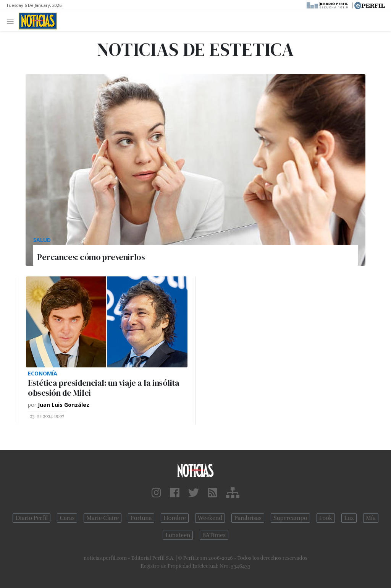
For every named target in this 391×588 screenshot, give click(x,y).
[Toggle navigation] (12, 21)
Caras (67, 518)
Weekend (210, 518)
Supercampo (290, 518)
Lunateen (178, 535)
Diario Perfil (32, 518)
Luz (349, 518)
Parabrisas (248, 518)
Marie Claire (103, 518)
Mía (371, 518)
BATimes (214, 535)
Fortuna (141, 518)
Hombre (174, 518)
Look (326, 518)
